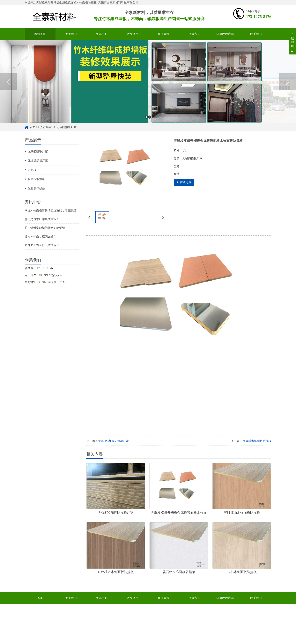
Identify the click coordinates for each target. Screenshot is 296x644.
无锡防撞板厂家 (67, 127)
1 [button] (146, 117)
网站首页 (40, 34)
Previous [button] (8, 82)
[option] (148, 82)
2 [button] (150, 117)
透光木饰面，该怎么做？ (40, 236)
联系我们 (256, 34)
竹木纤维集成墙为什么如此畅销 (45, 228)
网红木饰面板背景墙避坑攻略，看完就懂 (51, 211)
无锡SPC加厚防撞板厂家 (113, 441)
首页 (33, 127)
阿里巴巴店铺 (225, 34)
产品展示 (133, 34)
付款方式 (194, 34)
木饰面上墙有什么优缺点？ (42, 245)
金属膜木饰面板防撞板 (257, 441)
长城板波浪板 (36, 179)
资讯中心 (102, 34)
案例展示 (163, 34)
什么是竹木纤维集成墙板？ (42, 219)
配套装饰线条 (36, 188)
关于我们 (71, 34)
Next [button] (288, 82)
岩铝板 (32, 170)
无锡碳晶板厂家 (38, 161)
